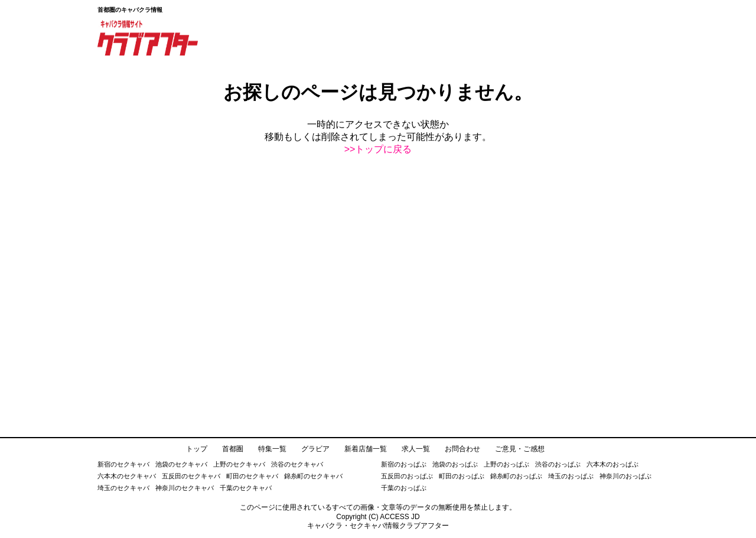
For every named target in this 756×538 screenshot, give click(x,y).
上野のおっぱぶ (506, 464)
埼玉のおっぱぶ (571, 476)
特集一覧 (272, 449)
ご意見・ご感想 (520, 449)
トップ (197, 449)
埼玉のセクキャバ (123, 488)
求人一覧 (416, 449)
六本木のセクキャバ (127, 476)
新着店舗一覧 (366, 449)
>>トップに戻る (378, 149)
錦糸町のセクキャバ (313, 476)
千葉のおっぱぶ (404, 488)
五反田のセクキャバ (191, 476)
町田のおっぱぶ (462, 476)
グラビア (315, 449)
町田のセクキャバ (252, 476)
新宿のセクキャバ (123, 464)
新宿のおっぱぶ (404, 464)
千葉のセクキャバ (246, 488)
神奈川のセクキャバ (185, 488)
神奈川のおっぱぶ (625, 476)
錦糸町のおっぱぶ (516, 476)
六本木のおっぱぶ (612, 464)
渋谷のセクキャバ (297, 464)
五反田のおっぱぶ (407, 476)
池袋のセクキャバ (181, 464)
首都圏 (233, 449)
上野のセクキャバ (239, 464)
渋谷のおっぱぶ (558, 464)
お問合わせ (462, 449)
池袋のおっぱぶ (455, 464)
